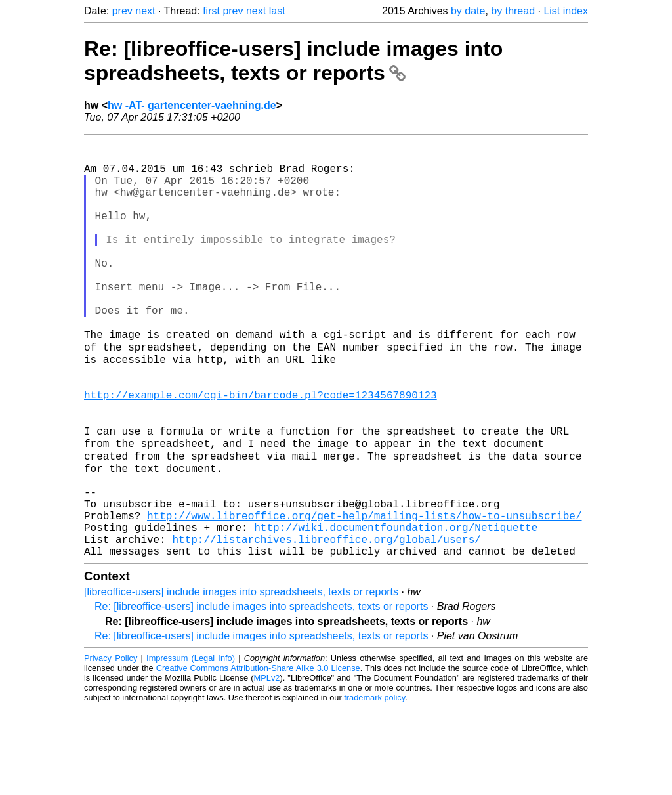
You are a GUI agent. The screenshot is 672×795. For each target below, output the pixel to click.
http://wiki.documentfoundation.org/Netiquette (396, 609)
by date (468, 11)
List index (566, 11)
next (145, 11)
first (211, 11)
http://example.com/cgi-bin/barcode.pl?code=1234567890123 (261, 450)
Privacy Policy (111, 745)
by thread (513, 11)
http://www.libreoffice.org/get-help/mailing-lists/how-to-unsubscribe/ (364, 595)
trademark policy (374, 785)
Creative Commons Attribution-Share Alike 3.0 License (258, 755)
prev (122, 11)
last (277, 11)
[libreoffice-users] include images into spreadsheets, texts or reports (241, 679)
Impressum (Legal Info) (191, 745)
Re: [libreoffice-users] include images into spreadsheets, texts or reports (293, 61)
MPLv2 (267, 765)
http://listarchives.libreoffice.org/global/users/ (326, 624)
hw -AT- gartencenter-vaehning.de (192, 105)
